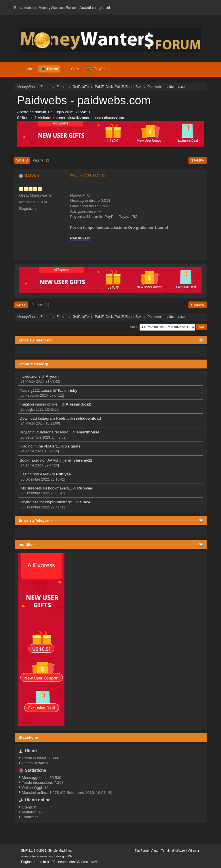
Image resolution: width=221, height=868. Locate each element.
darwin (32, 175)
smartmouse (88, 432)
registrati (103, 8)
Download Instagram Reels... (44, 418)
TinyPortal (142, 850)
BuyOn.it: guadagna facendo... (45, 432)
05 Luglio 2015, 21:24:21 (87, 175)
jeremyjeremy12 (78, 460)
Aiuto (155, 850)
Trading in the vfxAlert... (40, 446)
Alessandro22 (78, 404)
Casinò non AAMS (35, 474)
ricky (73, 390)
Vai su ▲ (194, 850)
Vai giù (22, 160)
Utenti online (38, 800)
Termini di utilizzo (173, 850)
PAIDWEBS (80, 238)
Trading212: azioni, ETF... (41, 390)
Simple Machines (60, 850)
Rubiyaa (63, 474)
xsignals (73, 446)
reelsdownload (87, 418)
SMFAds (26, 856)
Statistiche (28, 737)
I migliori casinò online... (40, 404)
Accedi (85, 8)
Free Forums (45, 856)
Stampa (197, 160)
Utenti (31, 751)
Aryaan (52, 376)
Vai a (134, 327)
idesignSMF (64, 856)
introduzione (30, 376)
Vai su (21, 305)
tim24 (85, 502)
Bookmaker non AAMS (39, 460)
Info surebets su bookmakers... (46, 488)
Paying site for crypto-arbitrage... (47, 502)
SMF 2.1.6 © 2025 (34, 850)
